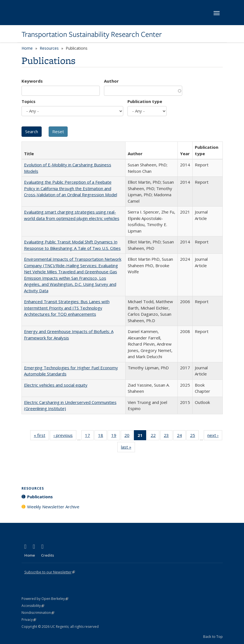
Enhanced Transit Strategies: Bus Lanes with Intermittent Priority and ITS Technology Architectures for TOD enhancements (67, 308)
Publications (40, 497)
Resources (49, 48)
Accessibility (33, 606)
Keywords (32, 81)
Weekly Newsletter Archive (53, 507)
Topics (29, 101)
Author (111, 81)
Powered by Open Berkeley (45, 599)
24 (181, 436)
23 (168, 436)
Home (27, 48)
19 (116, 436)
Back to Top (213, 636)
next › (215, 436)
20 (129, 436)
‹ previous (65, 436)
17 (89, 436)
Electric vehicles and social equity (56, 385)
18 (102, 436)
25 (194, 436)
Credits (48, 555)
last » (128, 448)
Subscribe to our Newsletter (50, 572)
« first (41, 436)
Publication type (145, 101)
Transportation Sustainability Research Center (92, 34)
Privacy (29, 620)
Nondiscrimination (38, 613)
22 (155, 436)
